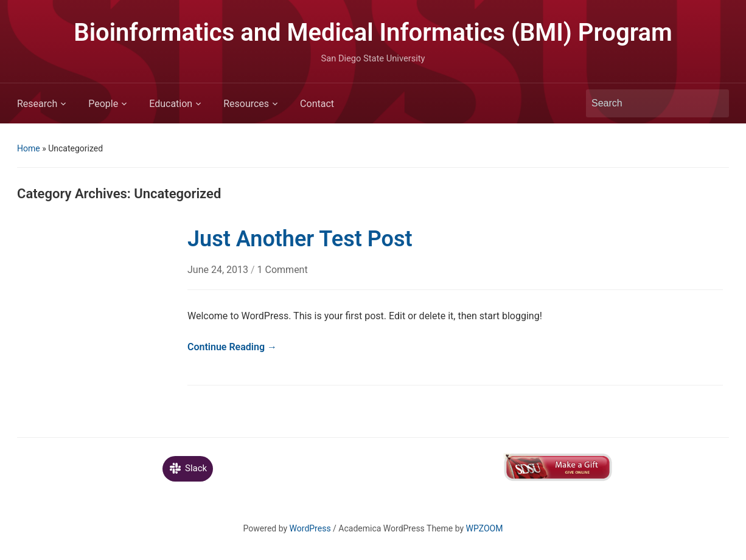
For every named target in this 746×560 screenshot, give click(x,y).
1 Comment (283, 270)
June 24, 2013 (219, 270)
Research (37, 104)
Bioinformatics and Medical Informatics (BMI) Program (373, 33)
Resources (246, 104)
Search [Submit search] (714, 103)
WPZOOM (485, 528)
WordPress (310, 528)
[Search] (646, 103)
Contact (317, 104)
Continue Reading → (232, 347)
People (103, 104)
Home (29, 148)
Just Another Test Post (300, 239)
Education (171, 104)
